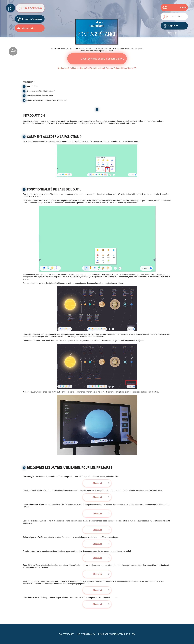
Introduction (32, 87)
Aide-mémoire (28, 27)
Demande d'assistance (32, 18)
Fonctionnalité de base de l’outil (40, 96)
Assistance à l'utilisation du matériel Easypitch (78, 68)
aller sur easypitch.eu (181, 9)
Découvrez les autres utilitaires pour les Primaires (47, 100)
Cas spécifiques (66, 634)
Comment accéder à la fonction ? (41, 91)
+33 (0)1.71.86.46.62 (33, 8)
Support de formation (173, 27)
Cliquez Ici (97, 483)
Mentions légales (86, 634)
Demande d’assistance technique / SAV (117, 634)
